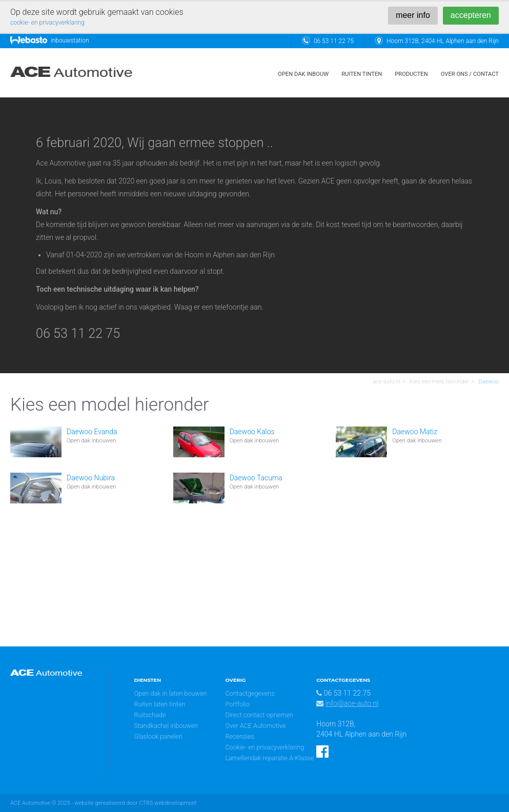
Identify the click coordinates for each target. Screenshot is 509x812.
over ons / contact (470, 74)
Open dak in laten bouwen (171, 693)
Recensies (240, 736)
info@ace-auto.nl (352, 703)
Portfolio (237, 704)
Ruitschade (150, 715)
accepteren (471, 15)
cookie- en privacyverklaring (47, 23)
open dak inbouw (303, 74)
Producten (411, 74)
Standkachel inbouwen (166, 726)
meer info (413, 15)
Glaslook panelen (158, 736)
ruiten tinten (362, 74)
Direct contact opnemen (259, 715)
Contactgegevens (250, 693)
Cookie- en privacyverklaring (264, 747)
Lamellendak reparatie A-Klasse (269, 758)
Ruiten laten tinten (160, 704)
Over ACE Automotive (255, 726)
